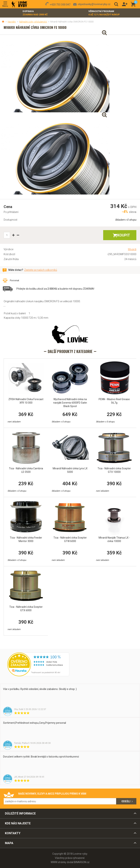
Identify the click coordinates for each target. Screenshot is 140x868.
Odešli (126, 801)
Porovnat (14, 280)
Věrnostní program (104, 13)
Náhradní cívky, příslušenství (33, 22)
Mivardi (132, 249)
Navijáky (12, 22)
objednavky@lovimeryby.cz (94, 4)
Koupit (124, 235)
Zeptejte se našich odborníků (41, 270)
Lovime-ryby (19, 4)
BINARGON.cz (82, 862)
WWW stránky (59, 862)
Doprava (35, 13)
